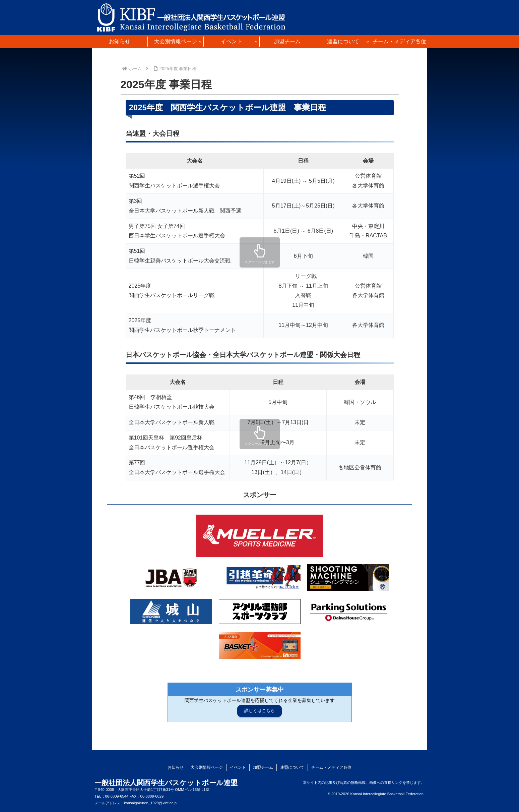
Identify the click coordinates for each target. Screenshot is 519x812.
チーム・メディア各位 (331, 767)
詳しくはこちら (259, 711)
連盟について (292, 767)
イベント (238, 767)
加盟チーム (263, 767)
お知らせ (176, 767)
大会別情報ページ (207, 767)
